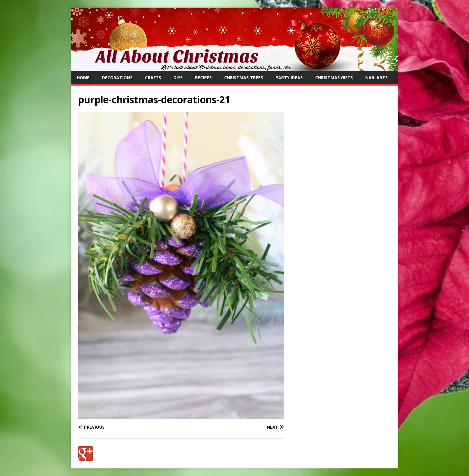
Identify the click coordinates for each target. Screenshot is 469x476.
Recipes (203, 78)
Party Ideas (289, 78)
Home (83, 78)
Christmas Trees (244, 78)
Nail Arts (376, 78)
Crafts (153, 78)
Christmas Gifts (334, 78)
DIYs (178, 78)
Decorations (117, 78)
